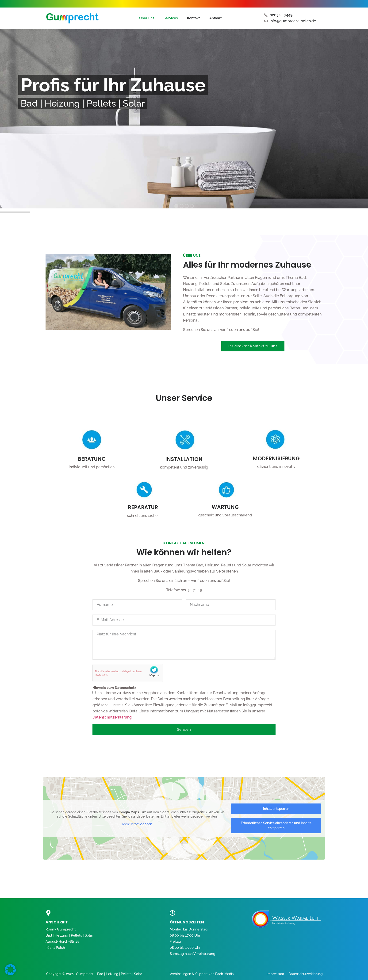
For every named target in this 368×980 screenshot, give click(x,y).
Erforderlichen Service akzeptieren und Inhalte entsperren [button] (276, 825)
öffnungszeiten (187, 922)
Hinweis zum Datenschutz (114, 688)
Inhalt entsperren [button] (276, 809)
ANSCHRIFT (57, 922)
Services (171, 18)
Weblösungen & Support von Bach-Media (202, 974)
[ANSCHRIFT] (48, 913)
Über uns (147, 18)
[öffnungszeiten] (172, 913)
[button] (10, 970)
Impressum (275, 974)
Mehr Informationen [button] (137, 824)
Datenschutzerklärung (112, 717)
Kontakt (194, 18)
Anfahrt (216, 18)
